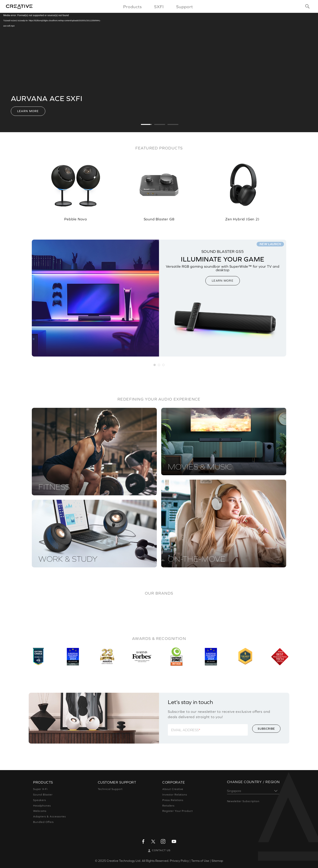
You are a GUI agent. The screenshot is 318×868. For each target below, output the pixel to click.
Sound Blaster (43, 795)
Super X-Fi (40, 789)
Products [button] (132, 7)
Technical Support (110, 789)
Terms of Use (200, 861)
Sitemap (217, 861)
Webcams (40, 811)
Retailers (168, 806)
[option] (76, 186)
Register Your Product (178, 811)
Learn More (28, 111)
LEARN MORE (223, 281)
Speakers (40, 800)
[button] (155, 365)
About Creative (173, 789)
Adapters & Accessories (49, 816)
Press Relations (173, 800)
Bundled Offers (43, 822)
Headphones (42, 806)
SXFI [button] (159, 7)
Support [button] (185, 7)
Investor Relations (175, 795)
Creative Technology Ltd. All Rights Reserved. (138, 861)
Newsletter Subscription (243, 801)
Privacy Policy (179, 861)
